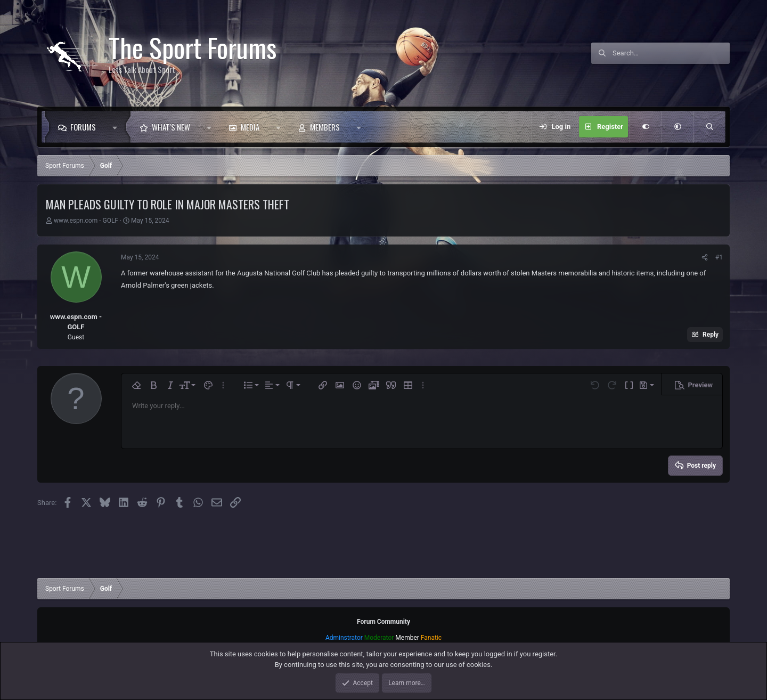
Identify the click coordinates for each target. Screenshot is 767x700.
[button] (117, 127)
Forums (83, 127)
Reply (711, 335)
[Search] (671, 53)
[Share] (705, 257)
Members (325, 127)
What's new (171, 127)
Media (250, 127)
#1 (719, 257)
